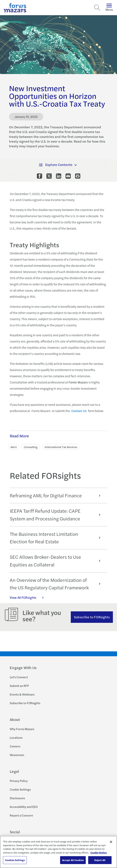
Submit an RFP (19, 686)
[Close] (111, 842)
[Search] (97, 8)
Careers (15, 746)
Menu (109, 8)
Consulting (31, 447)
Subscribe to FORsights (92, 617)
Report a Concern (21, 815)
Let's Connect (19, 677)
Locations (16, 738)
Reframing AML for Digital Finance (57, 495)
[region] (58, 852)
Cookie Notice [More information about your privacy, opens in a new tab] (99, 852)
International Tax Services (61, 447)
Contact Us (79, 411)
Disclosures (17, 798)
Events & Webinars (22, 694)
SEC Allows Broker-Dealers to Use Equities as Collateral (57, 561)
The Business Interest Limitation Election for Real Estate (57, 538)
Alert (13, 447)
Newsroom (17, 755)
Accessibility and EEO (24, 807)
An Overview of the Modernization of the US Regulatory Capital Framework (57, 584)
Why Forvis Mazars (22, 729)
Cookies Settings (15, 860)
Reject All (100, 860)
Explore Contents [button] (56, 164)
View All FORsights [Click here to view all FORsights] (29, 597)
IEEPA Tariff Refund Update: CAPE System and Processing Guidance (57, 515)
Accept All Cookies (73, 860)
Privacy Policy (19, 781)
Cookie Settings (20, 789)
